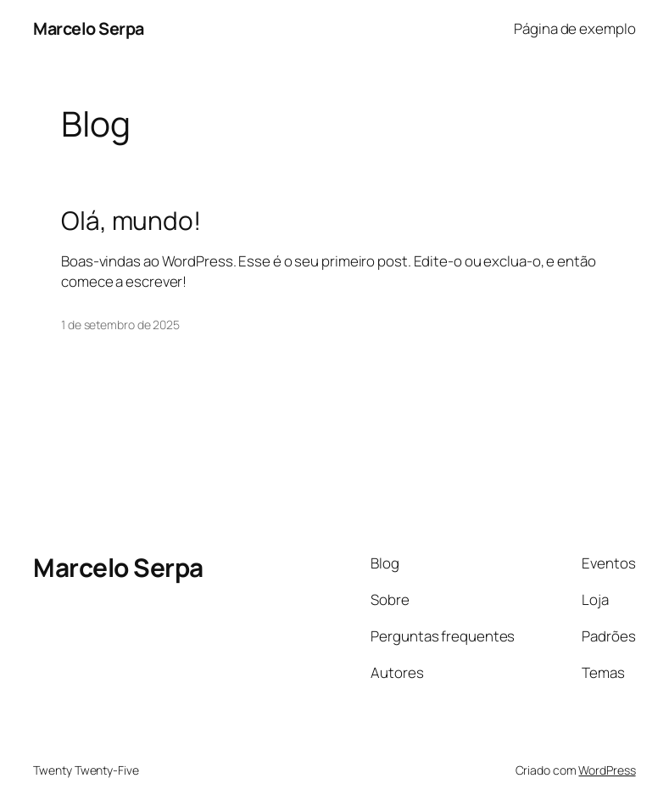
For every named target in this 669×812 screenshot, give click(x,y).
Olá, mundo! (131, 221)
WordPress (607, 770)
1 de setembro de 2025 (120, 325)
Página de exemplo (574, 28)
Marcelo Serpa (89, 28)
